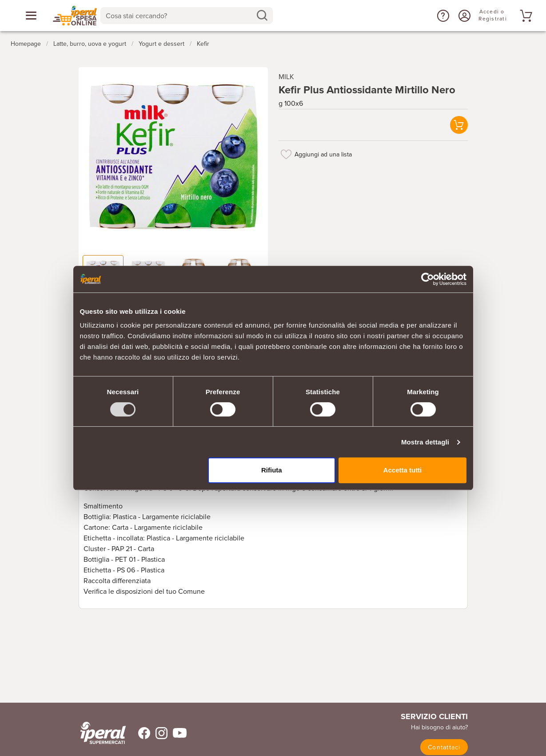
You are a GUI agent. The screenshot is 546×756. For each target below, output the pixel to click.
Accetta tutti (403, 470)
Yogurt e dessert (161, 44)
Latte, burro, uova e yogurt (90, 44)
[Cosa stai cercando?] (179, 16)
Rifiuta (272, 470)
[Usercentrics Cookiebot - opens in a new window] (428, 279)
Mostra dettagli (425, 442)
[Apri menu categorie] (31, 16)
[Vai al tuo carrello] (525, 16)
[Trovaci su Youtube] (177, 733)
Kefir (203, 44)
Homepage (26, 44)
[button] (442, 16)
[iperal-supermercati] (103, 733)
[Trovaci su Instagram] (159, 733)
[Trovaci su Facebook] (139, 733)
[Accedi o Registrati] (463, 16)
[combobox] (187, 16)
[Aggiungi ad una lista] (287, 154)
